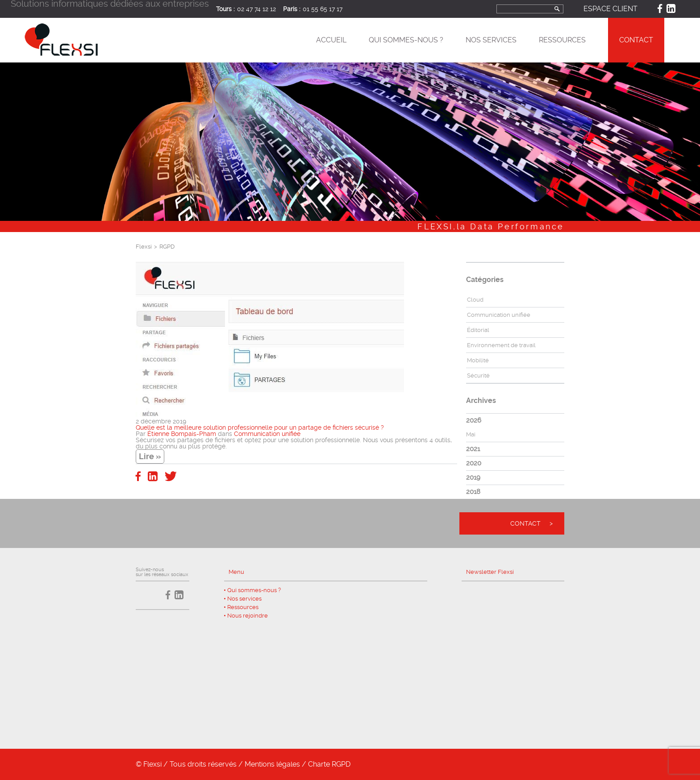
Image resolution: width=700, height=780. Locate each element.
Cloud (475, 300)
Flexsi (144, 247)
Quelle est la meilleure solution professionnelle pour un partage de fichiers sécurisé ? (260, 427)
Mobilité (478, 360)
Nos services (491, 40)
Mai (471, 434)
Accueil (331, 40)
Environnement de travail (501, 345)
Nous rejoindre (248, 616)
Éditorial (478, 330)
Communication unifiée (267, 434)
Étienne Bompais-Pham (182, 434)
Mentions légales (272, 764)
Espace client (610, 9)
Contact (636, 40)
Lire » (150, 456)
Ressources (562, 40)
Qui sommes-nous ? (406, 40)
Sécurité (478, 375)
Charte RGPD (329, 764)
